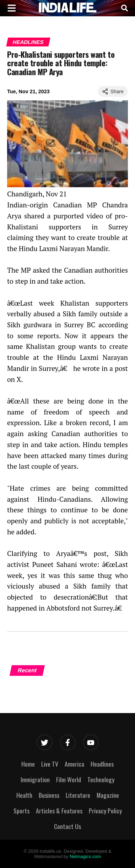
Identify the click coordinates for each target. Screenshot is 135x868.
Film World (69, 779)
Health (24, 795)
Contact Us (67, 826)
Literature (78, 795)
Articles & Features (59, 811)
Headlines (28, 42)
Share (113, 91)
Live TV (50, 764)
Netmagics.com (85, 856)
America (74, 764)
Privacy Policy (105, 811)
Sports (21, 811)
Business (49, 795)
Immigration (35, 779)
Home (28, 764)
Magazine (108, 795)
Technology (101, 779)
